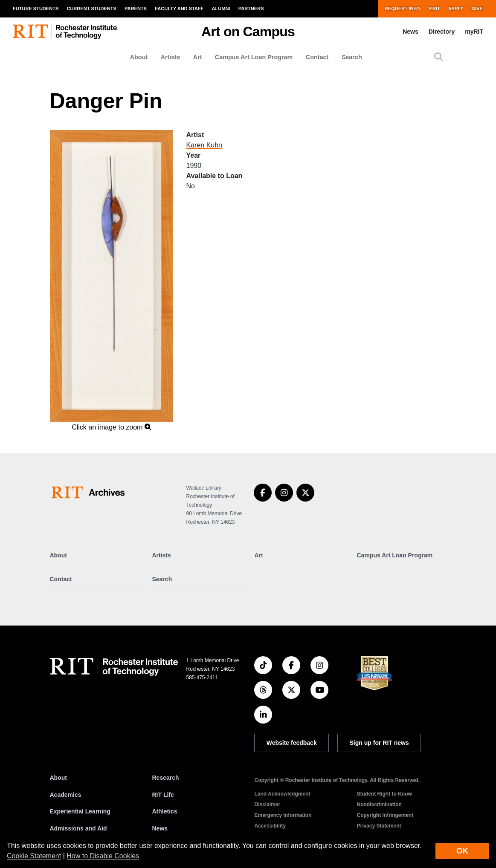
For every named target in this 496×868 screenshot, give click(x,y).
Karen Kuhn (204, 145)
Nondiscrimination (379, 805)
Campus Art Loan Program (254, 57)
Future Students (36, 9)
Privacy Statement (379, 826)
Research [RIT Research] (166, 778)
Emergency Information (283, 815)
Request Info (402, 9)
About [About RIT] (58, 778)
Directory (442, 32)
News (410, 32)
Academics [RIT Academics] (66, 795)
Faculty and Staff (179, 9)
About (139, 57)
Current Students (91, 9)
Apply (456, 9)
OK (462, 851)
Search (352, 57)
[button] (439, 57)
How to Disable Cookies (103, 856)
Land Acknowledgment (283, 794)
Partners (251, 9)
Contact (317, 57)
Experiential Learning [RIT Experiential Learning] (80, 811)
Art (198, 57)
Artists (171, 57)
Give (477, 9)
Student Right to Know (384, 794)
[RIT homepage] (65, 32)
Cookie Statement (34, 856)
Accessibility (270, 826)
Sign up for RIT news (379, 743)
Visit (434, 9)
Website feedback (292, 743)
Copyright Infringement (385, 815)
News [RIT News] (160, 828)
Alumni (221, 9)
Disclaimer (268, 805)
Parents (136, 9)
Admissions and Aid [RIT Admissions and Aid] (78, 828)
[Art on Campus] (90, 492)
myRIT (474, 32)
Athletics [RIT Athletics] (165, 811)
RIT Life (163, 795)
